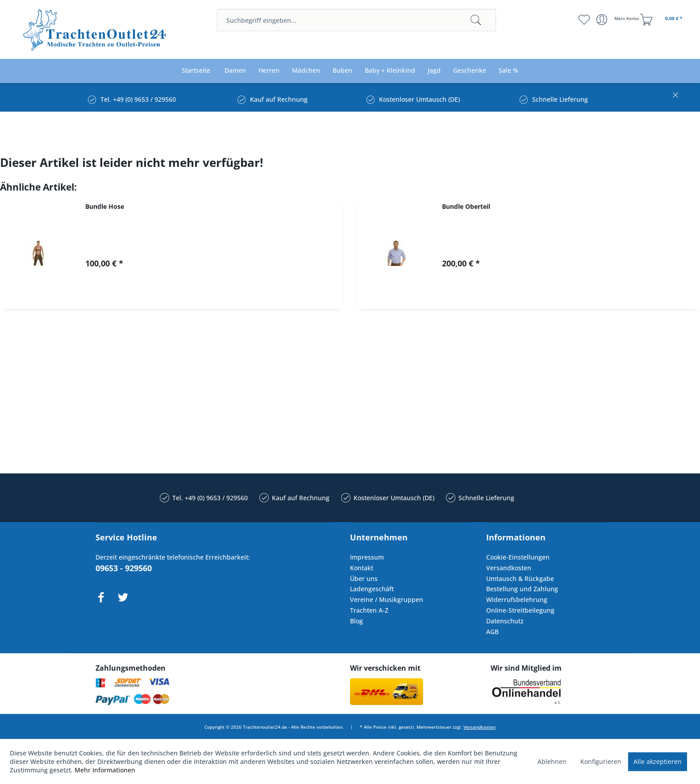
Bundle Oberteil (466, 206)
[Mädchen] (306, 71)
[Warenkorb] (662, 20)
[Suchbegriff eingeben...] (356, 20)
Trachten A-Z (369, 610)
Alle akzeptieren (658, 761)
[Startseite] (196, 71)
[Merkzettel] (584, 20)
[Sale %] (508, 71)
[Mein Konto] (619, 20)
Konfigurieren (601, 761)
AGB (492, 632)
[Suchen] (476, 20)
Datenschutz (505, 621)
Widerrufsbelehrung (517, 599)
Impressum (367, 557)
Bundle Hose (105, 206)
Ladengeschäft (372, 589)
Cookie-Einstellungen (518, 557)
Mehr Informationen (105, 770)
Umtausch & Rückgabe (520, 579)
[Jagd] (434, 71)
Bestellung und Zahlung (522, 589)
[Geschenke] (470, 71)
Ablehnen (552, 761)
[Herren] (269, 71)
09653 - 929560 (124, 568)
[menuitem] (356, 20)
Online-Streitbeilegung (520, 610)
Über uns (364, 579)
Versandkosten (509, 568)
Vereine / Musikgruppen (387, 599)
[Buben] (342, 71)
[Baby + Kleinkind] (390, 71)
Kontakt (362, 568)
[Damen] (235, 71)
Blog (356, 621)
